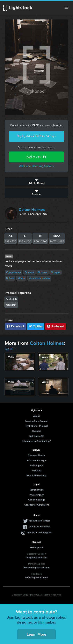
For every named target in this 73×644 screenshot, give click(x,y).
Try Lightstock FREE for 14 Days (37, 136)
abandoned (14, 272)
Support (36, 431)
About (36, 416)
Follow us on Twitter (39, 521)
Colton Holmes (32, 210)
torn (21, 278)
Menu (67, 8)
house (29, 272)
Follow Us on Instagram (39, 532)
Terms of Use (37, 490)
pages (56, 272)
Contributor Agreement (37, 505)
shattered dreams (39, 278)
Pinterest (55, 326)
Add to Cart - (37, 157)
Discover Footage (37, 460)
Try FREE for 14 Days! (37, 426)
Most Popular (36, 465)
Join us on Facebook (39, 526)
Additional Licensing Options (36, 166)
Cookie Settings (37, 500)
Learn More (36, 634)
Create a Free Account (36, 421)
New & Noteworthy (36, 475)
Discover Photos (36, 455)
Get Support (37, 547)
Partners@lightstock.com (36, 567)
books (43, 272)
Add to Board (36, 182)
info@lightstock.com (36, 557)
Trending (37, 470)
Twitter (36, 326)
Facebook (15, 326)
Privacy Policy (36, 495)
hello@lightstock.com (36, 577)
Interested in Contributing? (37, 441)
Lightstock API (36, 436)
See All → (11, 349)
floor (10, 278)
